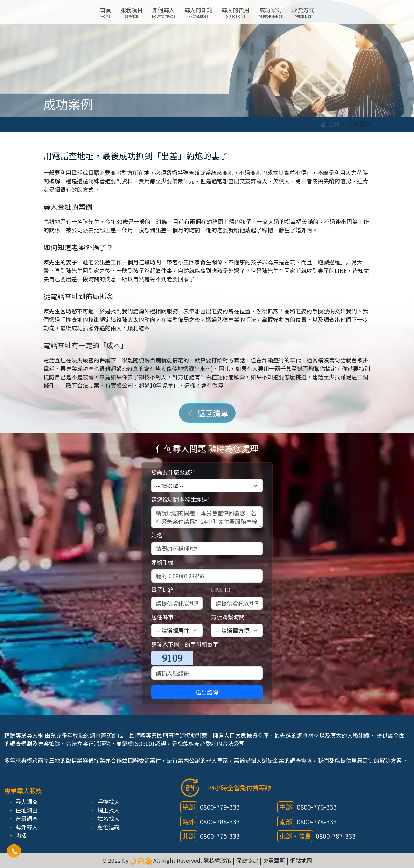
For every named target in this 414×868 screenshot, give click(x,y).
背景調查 (27, 818)
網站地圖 (301, 860)
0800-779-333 (220, 807)
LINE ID (221, 590)
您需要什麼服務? (173, 472)
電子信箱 (162, 590)
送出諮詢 (207, 692)
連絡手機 (164, 562)
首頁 (106, 12)
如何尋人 (164, 12)
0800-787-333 (336, 836)
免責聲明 (274, 860)
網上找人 (108, 810)
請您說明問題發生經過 (180, 499)
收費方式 (303, 12)
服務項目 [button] (132, 12)
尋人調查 (27, 802)
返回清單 (207, 413)
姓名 (158, 535)
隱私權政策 (217, 860)
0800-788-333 (220, 821)
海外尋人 (27, 827)
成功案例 (271, 12)
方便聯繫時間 (229, 617)
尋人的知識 (198, 12)
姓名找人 (108, 818)
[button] (14, 851)
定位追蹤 (108, 827)
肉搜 (21, 835)
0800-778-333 (317, 821)
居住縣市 (164, 617)
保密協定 (247, 860)
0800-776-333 (317, 807)
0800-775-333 (220, 836)
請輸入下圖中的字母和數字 (186, 644)
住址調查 (27, 810)
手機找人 (108, 802)
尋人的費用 (236, 12)
